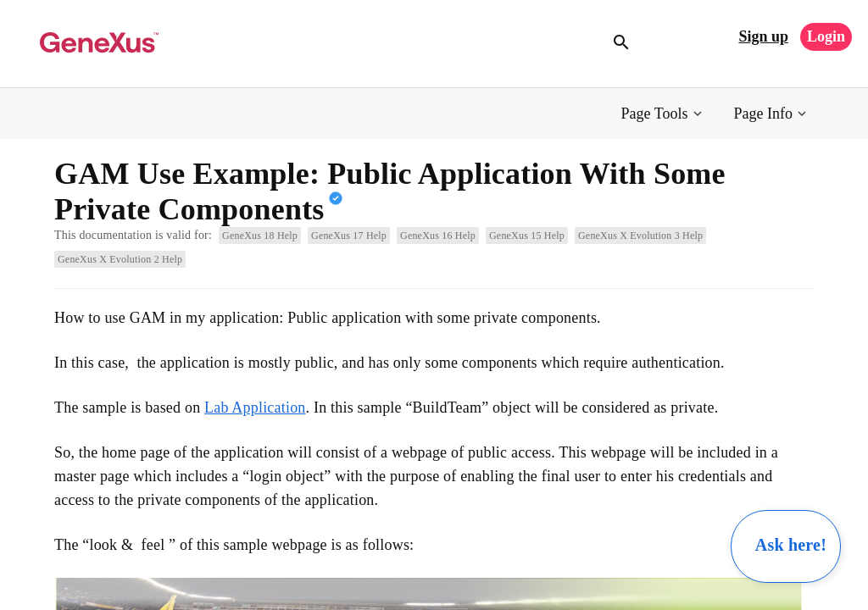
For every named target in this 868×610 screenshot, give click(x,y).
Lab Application (255, 408)
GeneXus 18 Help (260, 236)
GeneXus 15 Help (527, 236)
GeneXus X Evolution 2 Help (120, 259)
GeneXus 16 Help (438, 236)
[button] (663, 114)
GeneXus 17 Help (349, 236)
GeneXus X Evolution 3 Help (640, 236)
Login (826, 36)
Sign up (763, 36)
